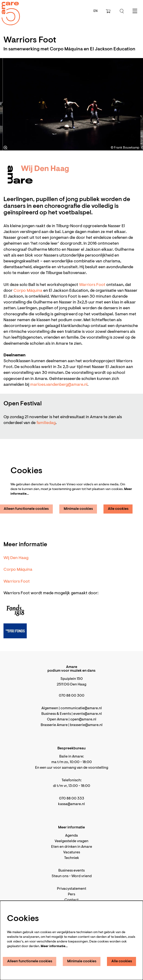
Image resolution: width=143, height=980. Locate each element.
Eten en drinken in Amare (72, 847)
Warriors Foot (92, 285)
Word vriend (81, 876)
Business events (71, 871)
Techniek (72, 858)
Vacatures (72, 852)
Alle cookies (118, 509)
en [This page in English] (95, 11)
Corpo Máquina (28, 291)
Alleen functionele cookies (30, 961)
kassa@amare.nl (71, 804)
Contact (71, 900)
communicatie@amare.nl (81, 708)
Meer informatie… (54, 946)
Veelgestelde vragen (71, 841)
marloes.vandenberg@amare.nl (59, 385)
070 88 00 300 (72, 696)
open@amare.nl (83, 719)
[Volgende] (133, 104)
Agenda (71, 836)
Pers (71, 894)
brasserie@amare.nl (86, 725)
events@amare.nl (88, 714)
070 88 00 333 (72, 799)
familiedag (46, 423)
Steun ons (60, 876)
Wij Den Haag (16, 558)
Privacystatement (72, 889)
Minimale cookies (78, 509)
